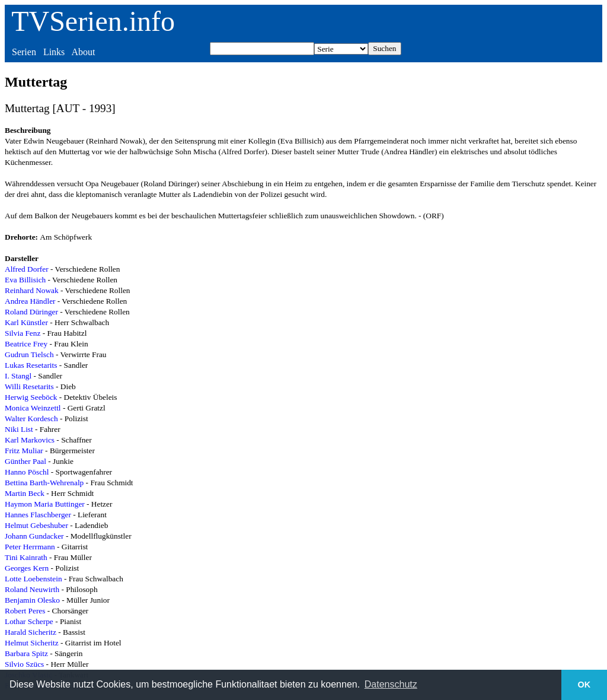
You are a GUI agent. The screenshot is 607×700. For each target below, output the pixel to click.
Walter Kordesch (31, 419)
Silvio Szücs (24, 664)
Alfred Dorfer (27, 269)
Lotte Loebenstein (33, 579)
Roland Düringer (31, 312)
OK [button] (584, 685)
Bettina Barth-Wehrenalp (44, 483)
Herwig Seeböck (31, 397)
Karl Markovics (30, 440)
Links (54, 52)
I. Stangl (18, 376)
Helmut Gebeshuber (36, 525)
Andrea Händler (30, 301)
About (83, 52)
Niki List (19, 429)
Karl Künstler (26, 322)
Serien (24, 52)
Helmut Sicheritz (32, 643)
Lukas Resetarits (31, 365)
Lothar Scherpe (29, 621)
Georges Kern (27, 568)
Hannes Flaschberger (38, 515)
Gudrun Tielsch (29, 354)
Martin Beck (25, 493)
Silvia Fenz (23, 333)
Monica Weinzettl (33, 408)
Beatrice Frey (26, 344)
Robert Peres (25, 611)
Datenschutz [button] (391, 684)
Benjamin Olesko (32, 600)
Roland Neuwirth (32, 589)
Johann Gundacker (34, 536)
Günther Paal (25, 461)
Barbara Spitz (26, 653)
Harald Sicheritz (31, 632)
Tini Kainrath (26, 557)
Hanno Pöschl (27, 472)
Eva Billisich (25, 280)
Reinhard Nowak (32, 290)
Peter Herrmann (30, 547)
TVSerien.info (93, 21)
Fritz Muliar (24, 451)
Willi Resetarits (29, 386)
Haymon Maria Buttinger (45, 504)
